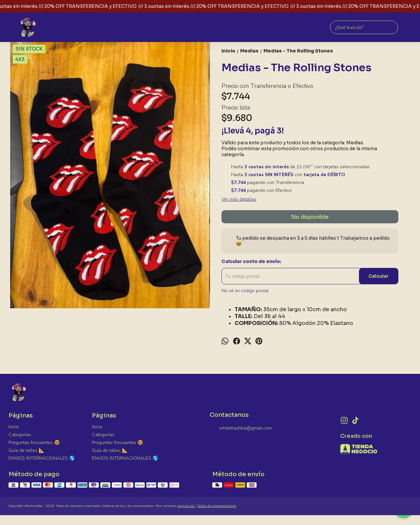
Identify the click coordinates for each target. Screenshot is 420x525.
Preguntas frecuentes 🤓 (34, 443)
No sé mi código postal (245, 291)
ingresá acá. (186, 506)
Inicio (14, 427)
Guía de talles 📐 (26, 450)
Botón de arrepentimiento (217, 506)
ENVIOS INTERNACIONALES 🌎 (42, 458)
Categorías (20, 435)
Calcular (378, 276)
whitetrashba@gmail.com (241, 429)
